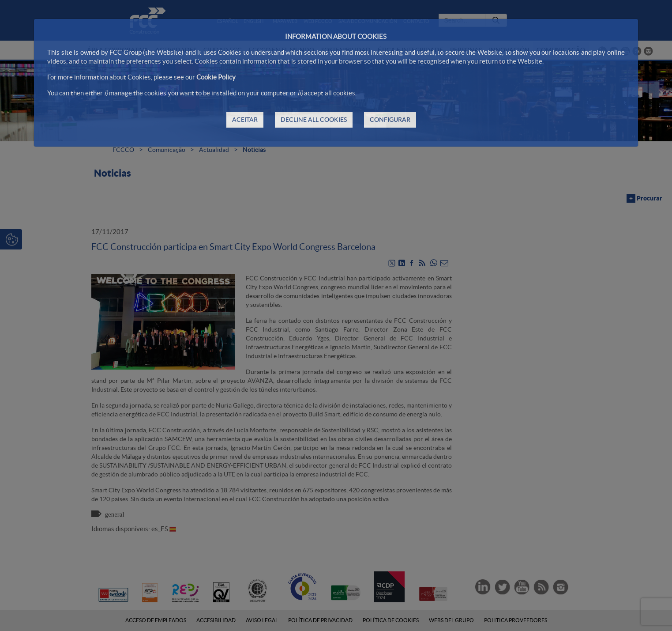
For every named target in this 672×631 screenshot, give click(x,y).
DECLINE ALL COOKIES (314, 120)
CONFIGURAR (390, 120)
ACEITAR (245, 120)
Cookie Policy (216, 77)
